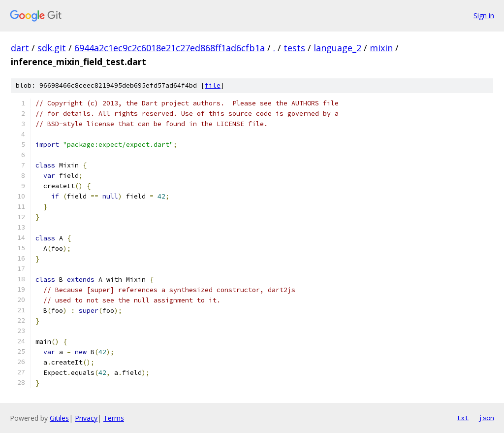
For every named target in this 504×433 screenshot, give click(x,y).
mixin (381, 48)
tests (294, 48)
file (213, 85)
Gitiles (59, 418)
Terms (114, 418)
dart (20, 48)
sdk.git (52, 48)
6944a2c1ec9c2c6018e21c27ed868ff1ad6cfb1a (170, 48)
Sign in (484, 16)
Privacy (86, 418)
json (486, 418)
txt (463, 418)
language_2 (337, 48)
